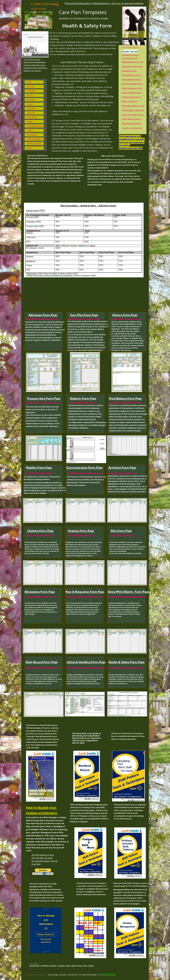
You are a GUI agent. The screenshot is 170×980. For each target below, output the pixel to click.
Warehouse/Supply (34, 139)
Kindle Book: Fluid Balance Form (125, 402)
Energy (30, 95)
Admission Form (130, 55)
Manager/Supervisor (35, 126)
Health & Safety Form (132, 128)
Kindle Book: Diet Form (122, 535)
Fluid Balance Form (131, 75)
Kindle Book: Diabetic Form (83, 402)
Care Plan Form (129, 58)
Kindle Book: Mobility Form (38, 473)
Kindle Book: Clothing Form (40, 535)
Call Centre (31, 108)
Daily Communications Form (132, 84)
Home (29, 82)
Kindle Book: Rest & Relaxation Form (84, 597)
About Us (31, 86)
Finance (30, 104)
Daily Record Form (131, 119)
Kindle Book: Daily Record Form (42, 667)
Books (29, 148)
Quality (30, 121)
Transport (31, 113)
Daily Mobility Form (131, 80)
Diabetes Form (129, 71)
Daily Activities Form (132, 88)
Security (30, 130)
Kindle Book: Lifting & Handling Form (85, 667)
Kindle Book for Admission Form (42, 319)
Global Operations (34, 143)
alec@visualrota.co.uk (107, 975)
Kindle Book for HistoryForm (126, 319)
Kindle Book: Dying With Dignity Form (126, 597)
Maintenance (32, 117)
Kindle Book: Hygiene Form (81, 535)
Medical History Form (133, 62)
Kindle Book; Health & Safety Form (126, 667)
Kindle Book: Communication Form (85, 473)
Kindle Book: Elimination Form (40, 597)
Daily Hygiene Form (132, 97)
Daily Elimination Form (133, 106)
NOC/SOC (31, 100)
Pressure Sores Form (132, 66)
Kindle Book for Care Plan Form (84, 319)
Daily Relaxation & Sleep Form (133, 110)
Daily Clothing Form (132, 93)
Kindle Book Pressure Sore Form (42, 402)
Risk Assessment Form (132, 123)
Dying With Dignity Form (133, 115)
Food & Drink (32, 135)
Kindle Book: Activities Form (122, 473)
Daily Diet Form (130, 101)
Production (31, 91)
